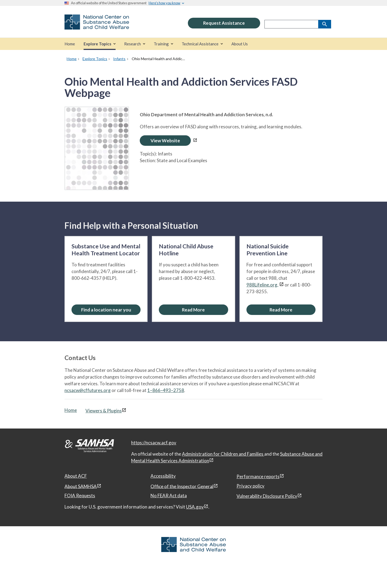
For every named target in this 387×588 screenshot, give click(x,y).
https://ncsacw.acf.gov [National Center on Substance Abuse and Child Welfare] (154, 443)
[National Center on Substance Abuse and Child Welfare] (97, 26)
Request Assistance (224, 23)
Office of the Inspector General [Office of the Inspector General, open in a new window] (182, 486)
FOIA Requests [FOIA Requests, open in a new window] (80, 496)
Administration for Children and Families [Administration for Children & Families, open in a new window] (223, 454)
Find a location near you (106, 310)
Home (71, 410)
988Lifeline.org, (262, 285)
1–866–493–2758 (166, 390)
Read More (193, 310)
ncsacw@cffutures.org (88, 390)
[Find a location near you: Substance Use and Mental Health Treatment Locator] (106, 310)
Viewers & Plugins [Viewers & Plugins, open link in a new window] (104, 411)
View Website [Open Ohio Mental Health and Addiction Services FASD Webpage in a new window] (165, 141)
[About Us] (240, 44)
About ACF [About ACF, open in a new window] (76, 476)
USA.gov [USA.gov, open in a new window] (195, 507)
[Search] (325, 24)
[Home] (70, 44)
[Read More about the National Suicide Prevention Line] (281, 310)
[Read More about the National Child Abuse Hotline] (193, 310)
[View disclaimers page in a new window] (195, 141)
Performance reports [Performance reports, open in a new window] (258, 476)
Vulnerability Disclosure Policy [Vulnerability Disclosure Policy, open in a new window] (267, 496)
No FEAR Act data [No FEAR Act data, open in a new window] (169, 496)
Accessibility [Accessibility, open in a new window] (163, 476)
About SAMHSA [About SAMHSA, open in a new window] (81, 486)
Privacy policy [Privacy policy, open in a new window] (250, 486)
